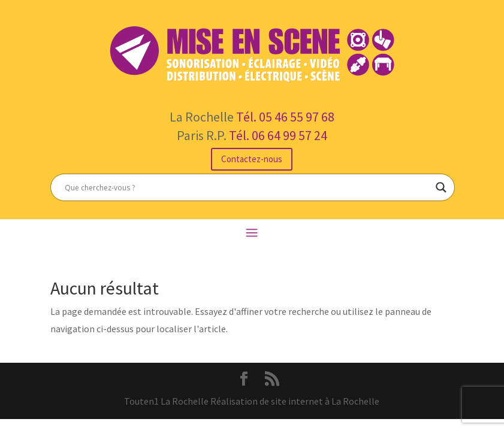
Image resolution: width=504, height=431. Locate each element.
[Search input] (247, 187)
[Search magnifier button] (441, 187)
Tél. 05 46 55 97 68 (285, 117)
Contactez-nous (252, 159)
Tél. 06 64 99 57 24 (278, 135)
